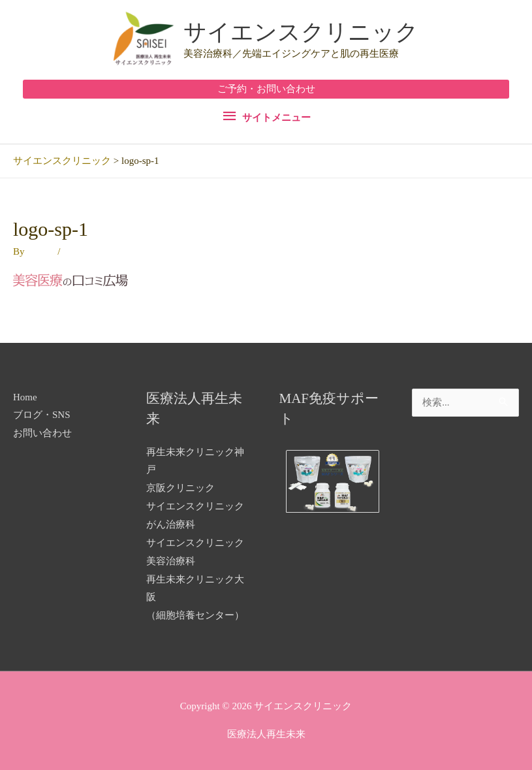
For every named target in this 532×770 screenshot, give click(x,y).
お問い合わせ (42, 433)
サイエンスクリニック (301, 32)
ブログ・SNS (42, 415)
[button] (266, 89)
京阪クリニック (180, 488)
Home (25, 397)
